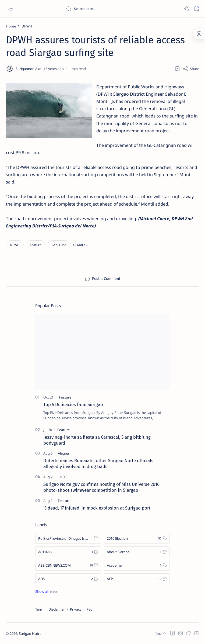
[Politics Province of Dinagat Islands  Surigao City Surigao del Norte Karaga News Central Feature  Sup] (68, 538)
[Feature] (36, 245)
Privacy (76, 609)
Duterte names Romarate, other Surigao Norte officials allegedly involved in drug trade (98, 463)
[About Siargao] (137, 552)
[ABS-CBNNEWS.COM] (68, 565)
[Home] (11, 26)
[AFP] (137, 579)
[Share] (191, 69)
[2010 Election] (137, 538)
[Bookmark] (197, 9)
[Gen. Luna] (59, 245)
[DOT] (63, 477)
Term (39, 609)
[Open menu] (10, 9)
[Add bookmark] (177, 69)
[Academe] (137, 565)
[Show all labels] (47, 591)
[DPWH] (27, 26)
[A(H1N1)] (68, 552)
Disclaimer (57, 609)
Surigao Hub (29, 633)
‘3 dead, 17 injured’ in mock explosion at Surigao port (97, 508)
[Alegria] (63, 453)
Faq (90, 609)
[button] (80, 245)
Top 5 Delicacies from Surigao (73, 404)
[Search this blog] (106, 9)
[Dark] (187, 9)
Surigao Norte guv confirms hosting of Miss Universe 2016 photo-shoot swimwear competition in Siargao (101, 487)
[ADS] (68, 579)
